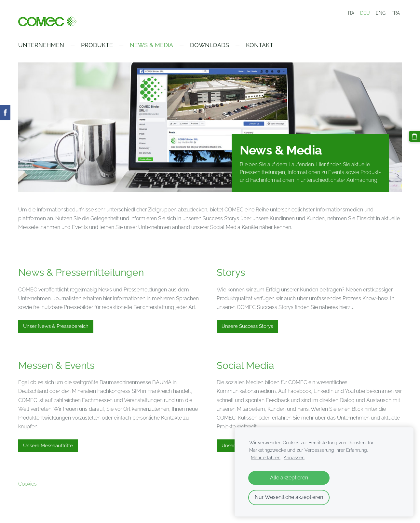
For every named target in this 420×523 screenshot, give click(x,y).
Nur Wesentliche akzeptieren (289, 497)
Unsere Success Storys (247, 326)
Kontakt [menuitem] (260, 45)
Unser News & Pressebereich (56, 326)
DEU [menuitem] (365, 13)
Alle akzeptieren (289, 478)
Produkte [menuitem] (97, 45)
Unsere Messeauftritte (48, 446)
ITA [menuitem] (351, 13)
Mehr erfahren (266, 457)
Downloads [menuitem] (210, 45)
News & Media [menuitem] (151, 45)
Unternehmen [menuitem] (41, 45)
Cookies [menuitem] (27, 484)
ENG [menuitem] (381, 13)
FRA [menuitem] (396, 13)
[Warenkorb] (414, 136)
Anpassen (294, 457)
